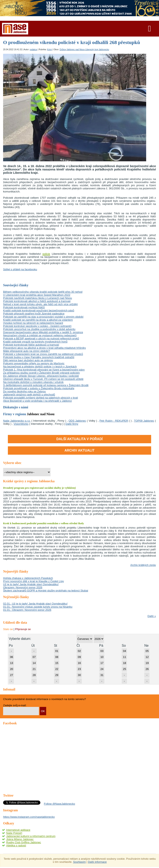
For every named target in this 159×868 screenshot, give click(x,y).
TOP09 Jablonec (144, 421)
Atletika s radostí (16, 845)
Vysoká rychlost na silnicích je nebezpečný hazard (33, 323)
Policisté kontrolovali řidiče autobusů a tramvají (31, 345)
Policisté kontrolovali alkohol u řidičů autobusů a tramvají (37, 301)
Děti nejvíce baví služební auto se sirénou (28, 360)
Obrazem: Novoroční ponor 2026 (23, 587)
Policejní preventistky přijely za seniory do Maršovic (34, 363)
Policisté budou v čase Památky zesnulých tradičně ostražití (39, 357)
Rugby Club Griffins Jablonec (24, 842)
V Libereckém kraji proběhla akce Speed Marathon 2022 (37, 295)
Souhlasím (79, 862)
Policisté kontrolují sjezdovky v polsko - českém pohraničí (37, 326)
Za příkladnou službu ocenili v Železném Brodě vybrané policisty (41, 373)
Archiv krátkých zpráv (143, 565)
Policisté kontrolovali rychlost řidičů (24, 307)
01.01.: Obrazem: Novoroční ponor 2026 (27, 610)
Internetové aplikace (18, 830)
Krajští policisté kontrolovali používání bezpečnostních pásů (39, 310)
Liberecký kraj (92, 50)
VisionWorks (21, 424)
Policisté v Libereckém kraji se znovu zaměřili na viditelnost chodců (43, 354)
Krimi (50, 50)
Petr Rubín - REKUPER (114, 421)
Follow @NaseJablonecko (60, 804)
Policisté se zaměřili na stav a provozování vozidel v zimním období (43, 317)
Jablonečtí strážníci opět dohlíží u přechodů (29, 395)
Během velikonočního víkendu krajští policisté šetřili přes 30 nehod (43, 292)
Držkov (63, 50)
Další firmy (72, 424)
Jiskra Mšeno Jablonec (20, 839)
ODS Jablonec (77, 421)
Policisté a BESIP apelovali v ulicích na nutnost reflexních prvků (41, 339)
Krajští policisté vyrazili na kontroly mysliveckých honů (35, 342)
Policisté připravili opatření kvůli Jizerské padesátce (34, 314)
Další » (152, 616)
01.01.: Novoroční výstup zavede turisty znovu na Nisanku (38, 607)
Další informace (97, 862)
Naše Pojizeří (14, 833)
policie (46, 254)
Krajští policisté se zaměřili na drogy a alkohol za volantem (38, 320)
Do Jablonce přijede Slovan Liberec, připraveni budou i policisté (41, 376)
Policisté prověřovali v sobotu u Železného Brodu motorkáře (39, 388)
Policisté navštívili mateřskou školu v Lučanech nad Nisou (37, 298)
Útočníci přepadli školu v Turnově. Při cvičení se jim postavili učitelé (43, 379)
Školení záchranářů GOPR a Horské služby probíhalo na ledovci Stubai (46, 591)
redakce (34, 50)
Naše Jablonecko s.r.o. (17, 421)
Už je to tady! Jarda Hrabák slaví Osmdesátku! (31, 584)
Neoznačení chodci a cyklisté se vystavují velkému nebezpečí (40, 335)
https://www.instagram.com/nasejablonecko (29, 817)
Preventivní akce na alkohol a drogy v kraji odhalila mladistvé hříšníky (45, 348)
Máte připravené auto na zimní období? (26, 351)
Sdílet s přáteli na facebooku (20, 269)
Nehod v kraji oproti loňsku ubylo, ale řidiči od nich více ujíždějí (40, 304)
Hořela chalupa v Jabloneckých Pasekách (28, 578)
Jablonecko (104, 50)
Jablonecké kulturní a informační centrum (31, 836)
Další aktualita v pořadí (79, 439)
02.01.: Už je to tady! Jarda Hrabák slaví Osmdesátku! (35, 604)
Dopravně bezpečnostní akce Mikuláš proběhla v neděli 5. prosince (43, 332)
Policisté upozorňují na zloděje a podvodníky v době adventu (39, 329)
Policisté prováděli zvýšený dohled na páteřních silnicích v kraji (40, 398)
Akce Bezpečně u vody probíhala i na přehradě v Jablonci (37, 401)
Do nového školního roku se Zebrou (24, 391)
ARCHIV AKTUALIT (79, 450)
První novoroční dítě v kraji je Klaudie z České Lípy (33, 581)
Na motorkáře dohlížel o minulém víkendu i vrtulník (33, 382)
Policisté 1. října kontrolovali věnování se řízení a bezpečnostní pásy (44, 370)
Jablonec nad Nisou (76, 50)
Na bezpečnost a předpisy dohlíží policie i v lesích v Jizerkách (40, 367)
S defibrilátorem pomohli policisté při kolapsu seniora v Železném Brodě (46, 385)
